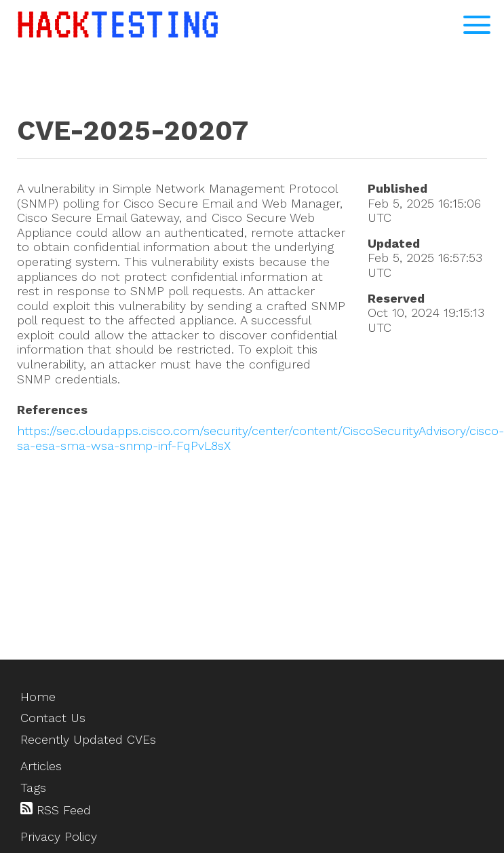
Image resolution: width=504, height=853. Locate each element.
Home (38, 697)
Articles (41, 766)
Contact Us (53, 718)
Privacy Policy (59, 836)
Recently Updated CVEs (88, 739)
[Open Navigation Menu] (477, 25)
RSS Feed (56, 810)
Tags (33, 788)
